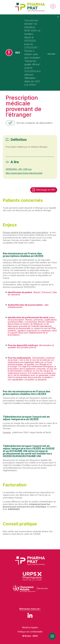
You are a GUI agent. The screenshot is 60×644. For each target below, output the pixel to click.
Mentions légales (30, 627)
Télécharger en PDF (44, 190)
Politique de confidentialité (30, 632)
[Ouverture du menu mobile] (52, 636)
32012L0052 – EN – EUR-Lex (19, 169)
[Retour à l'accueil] (30, 7)
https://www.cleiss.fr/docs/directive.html (24, 173)
